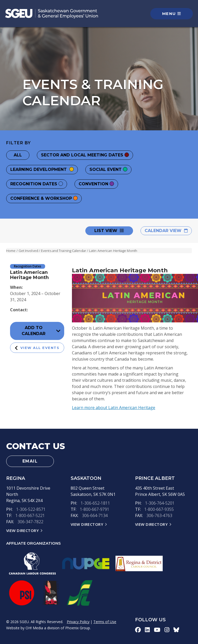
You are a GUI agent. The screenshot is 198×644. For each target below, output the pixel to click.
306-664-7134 (95, 515)
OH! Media (34, 628)
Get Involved (28, 251)
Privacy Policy (78, 622)
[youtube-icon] (157, 630)
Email (30, 461)
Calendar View (166, 231)
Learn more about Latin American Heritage (114, 408)
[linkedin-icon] (147, 630)
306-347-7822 (30, 522)
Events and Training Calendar (64, 251)
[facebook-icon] (138, 630)
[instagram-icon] (167, 630)
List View (109, 231)
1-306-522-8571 (31, 509)
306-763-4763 (159, 515)
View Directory (22, 530)
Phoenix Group (78, 628)
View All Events (37, 348)
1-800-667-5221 (30, 515)
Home (11, 251)
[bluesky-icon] (176, 630)
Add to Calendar (41, 331)
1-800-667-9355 (159, 509)
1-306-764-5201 (160, 503)
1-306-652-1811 (95, 503)
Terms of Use (105, 622)
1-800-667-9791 (95, 509)
